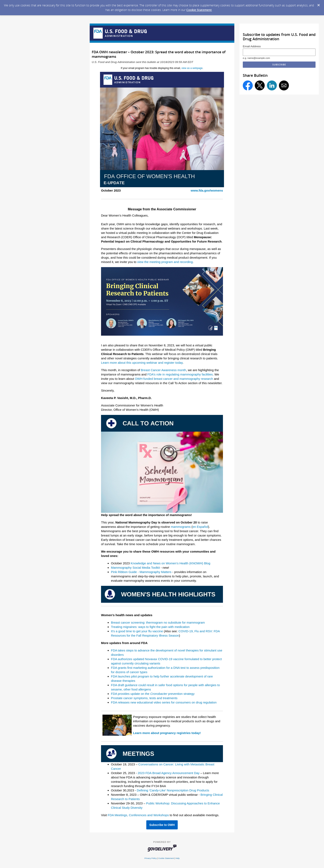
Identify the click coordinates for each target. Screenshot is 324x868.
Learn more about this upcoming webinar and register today (142, 363)
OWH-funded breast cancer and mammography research (174, 379)
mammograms (181, 527)
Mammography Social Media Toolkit (135, 568)
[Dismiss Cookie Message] (319, 5)
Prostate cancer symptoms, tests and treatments (144, 698)
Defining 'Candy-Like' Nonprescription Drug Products (173, 790)
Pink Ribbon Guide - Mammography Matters (141, 572)
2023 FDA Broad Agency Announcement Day (169, 773)
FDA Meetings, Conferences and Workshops (138, 815)
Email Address (252, 46)
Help (177, 858)
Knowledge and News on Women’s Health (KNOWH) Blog (170, 563)
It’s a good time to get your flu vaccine (137, 631)
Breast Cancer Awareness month (164, 370)
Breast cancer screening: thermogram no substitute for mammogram (158, 622)
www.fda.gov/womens (207, 190)
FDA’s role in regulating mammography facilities (180, 374)
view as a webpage (192, 68)
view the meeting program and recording (165, 262)
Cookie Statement (199, 10)
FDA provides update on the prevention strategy (153, 694)
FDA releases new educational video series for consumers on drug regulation (164, 702)
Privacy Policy (151, 858)
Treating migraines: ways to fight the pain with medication (150, 627)
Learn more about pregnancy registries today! (167, 733)
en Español (200, 527)
